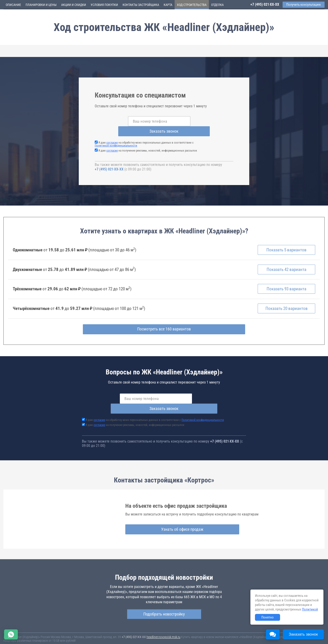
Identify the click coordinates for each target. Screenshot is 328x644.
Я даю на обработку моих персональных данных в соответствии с (144, 134)
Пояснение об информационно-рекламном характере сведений (45, 638)
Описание (13, 5)
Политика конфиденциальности (108, 638)
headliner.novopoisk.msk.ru (163, 618)
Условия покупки (104, 5)
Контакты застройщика (141, 5)
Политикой (310, 609)
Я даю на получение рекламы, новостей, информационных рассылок (148, 140)
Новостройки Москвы (60, 630)
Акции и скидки (74, 5)
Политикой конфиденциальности (116, 135)
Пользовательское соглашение (191, 635)
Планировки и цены (41, 5)
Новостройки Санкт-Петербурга (24, 630)
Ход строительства (192, 5)
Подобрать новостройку (164, 595)
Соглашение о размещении (230, 635)
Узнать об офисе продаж (162, 511)
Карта (168, 5)
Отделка (217, 5)
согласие (112, 133)
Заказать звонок (201, 121)
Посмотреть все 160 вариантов (164, 320)
